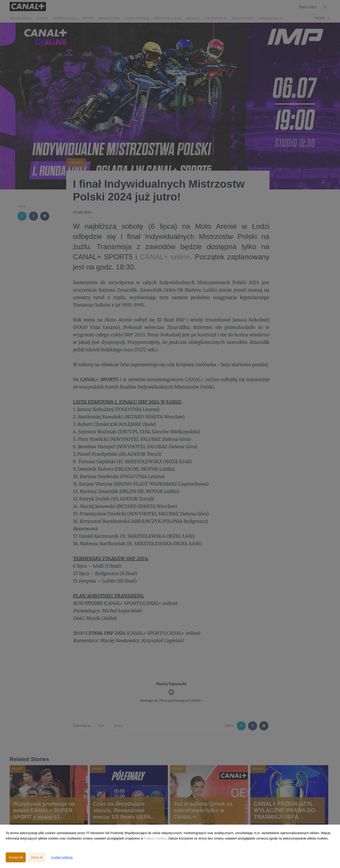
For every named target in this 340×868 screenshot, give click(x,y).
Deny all (37, 857)
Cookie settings (62, 857)
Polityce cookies (155, 838)
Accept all (16, 857)
